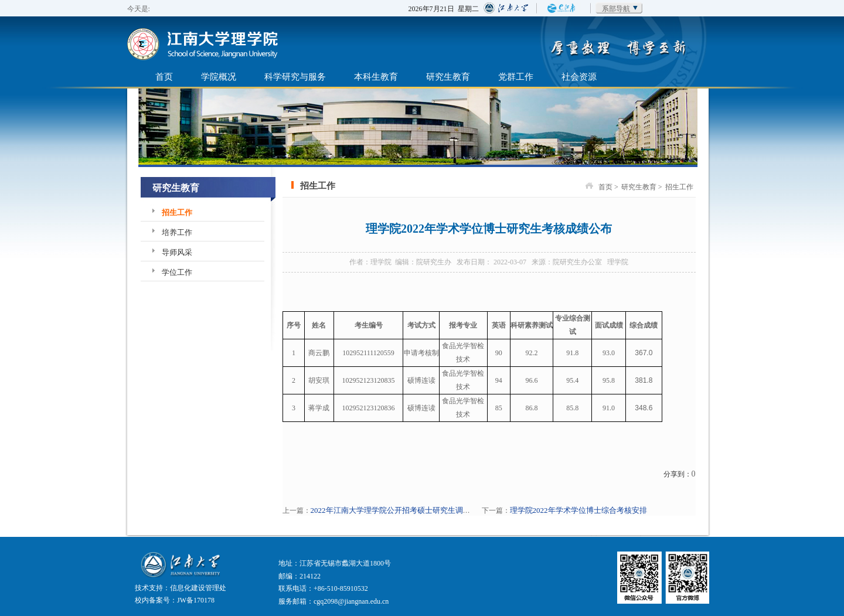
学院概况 (219, 76)
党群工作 (516, 76)
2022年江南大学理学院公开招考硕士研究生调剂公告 (398, 510)
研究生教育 (448, 76)
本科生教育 (376, 76)
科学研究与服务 (295, 76)
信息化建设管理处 (198, 588)
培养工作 (177, 232)
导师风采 (177, 252)
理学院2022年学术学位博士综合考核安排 (578, 510)
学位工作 (177, 272)
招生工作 (177, 212)
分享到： (678, 474)
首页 (164, 76)
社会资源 (579, 76)
